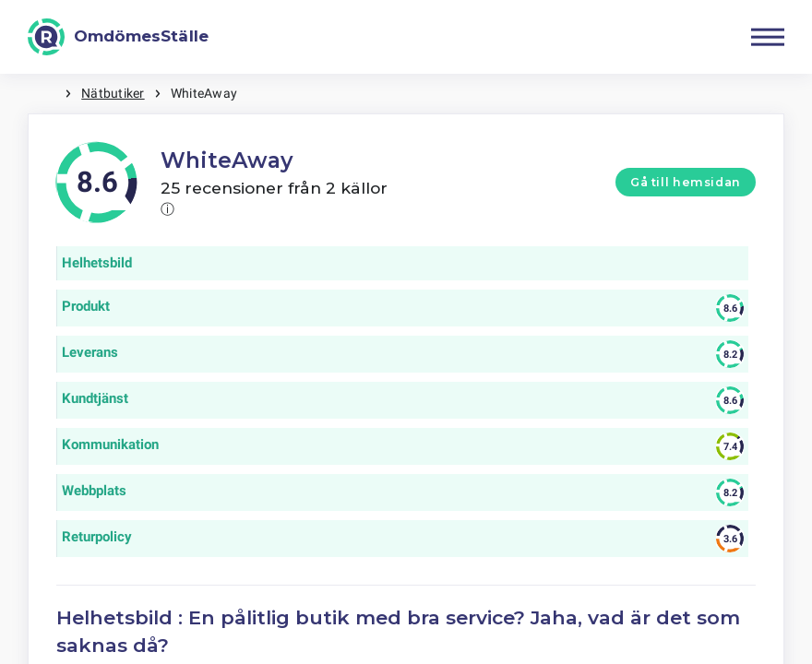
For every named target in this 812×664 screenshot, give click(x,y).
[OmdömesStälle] (118, 37)
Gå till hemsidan (686, 182)
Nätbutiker (113, 93)
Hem (46, 94)
